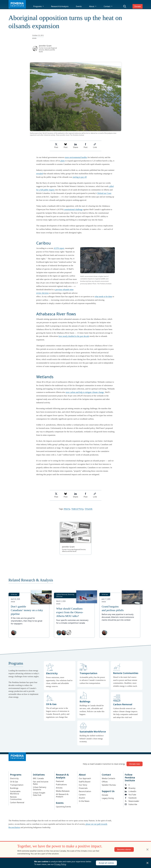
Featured (60, 781)
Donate (138, 6)
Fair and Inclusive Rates (41, 783)
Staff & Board (85, 782)
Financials (83, 788)
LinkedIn (130, 791)
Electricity (14, 778)
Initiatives (39, 775)
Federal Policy (77, 509)
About (92, 6)
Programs (37, 6)
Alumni (82, 798)
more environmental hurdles (76, 157)
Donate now (135, 764)
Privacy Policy (60, 864)
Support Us (108, 791)
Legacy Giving (108, 798)
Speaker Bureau (109, 785)
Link (95, 146)
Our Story (83, 785)
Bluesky (130, 788)
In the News (84, 801)
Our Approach (85, 778)
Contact (107, 6)
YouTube (130, 795)
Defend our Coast (104, 193)
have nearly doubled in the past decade (74, 336)
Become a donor (124, 849)
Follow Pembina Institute (130, 778)
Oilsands (89, 509)
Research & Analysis (60, 6)
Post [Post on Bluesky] (66, 146)
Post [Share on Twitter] (56, 146)
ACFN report (59, 248)
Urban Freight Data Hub (39, 794)
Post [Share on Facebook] (86, 146)
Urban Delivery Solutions (40, 788)
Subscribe (131, 804)
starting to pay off (80, 177)
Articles (59, 788)
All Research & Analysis (62, 795)
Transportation (17, 785)
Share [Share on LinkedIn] (76, 146)
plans (63, 161)
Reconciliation (85, 791)
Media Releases (63, 791)
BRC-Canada (38, 778)
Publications (61, 785)
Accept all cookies (106, 863)
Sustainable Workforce (15, 793)
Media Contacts (108, 778)
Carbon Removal (17, 802)
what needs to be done (103, 297)
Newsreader (132, 801)
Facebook (131, 798)
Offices (105, 782)
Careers (82, 795)
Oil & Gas (14, 782)
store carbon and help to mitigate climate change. (85, 392)
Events (79, 6)
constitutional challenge (73, 209)
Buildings (14, 788)
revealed (40, 174)
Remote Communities (16, 798)
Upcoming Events (63, 807)
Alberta (67, 509)
